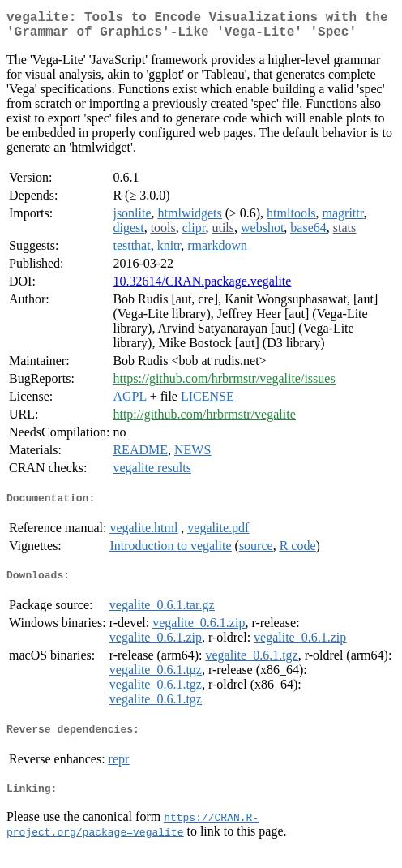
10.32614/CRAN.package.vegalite (202, 288)
